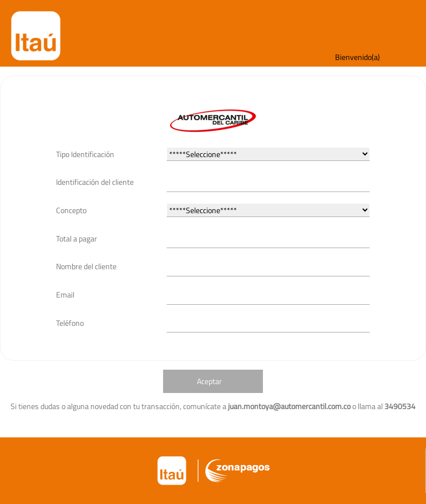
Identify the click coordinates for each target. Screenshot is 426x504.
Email (65, 294)
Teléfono (70, 323)
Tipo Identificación (85, 154)
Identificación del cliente (95, 182)
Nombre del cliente (86, 266)
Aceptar (209, 381)
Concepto (71, 210)
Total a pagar (77, 238)
